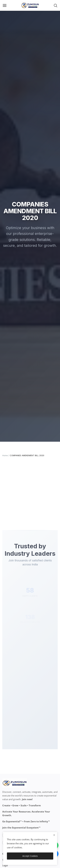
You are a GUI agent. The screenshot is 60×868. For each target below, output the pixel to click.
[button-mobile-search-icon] (56, 5)
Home (5, 455)
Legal (5, 865)
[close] (54, 835)
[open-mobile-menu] (5, 5)
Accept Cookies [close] (30, 856)
